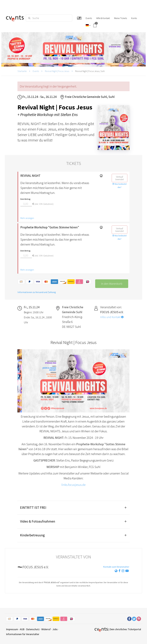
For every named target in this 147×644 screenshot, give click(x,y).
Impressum (12, 629)
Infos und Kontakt (112, 317)
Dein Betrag (25, 199)
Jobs (55, 629)
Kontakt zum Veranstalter (116, 567)
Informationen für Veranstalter (23, 634)
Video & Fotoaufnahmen (38, 521)
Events (36, 71)
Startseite (22, 71)
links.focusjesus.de (73, 485)
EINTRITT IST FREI (33, 508)
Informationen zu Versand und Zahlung (37, 292)
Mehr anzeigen (27, 218)
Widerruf (46, 629)
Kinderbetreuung (32, 535)
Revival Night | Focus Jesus (57, 71)
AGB (22, 629)
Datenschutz (33, 629)
